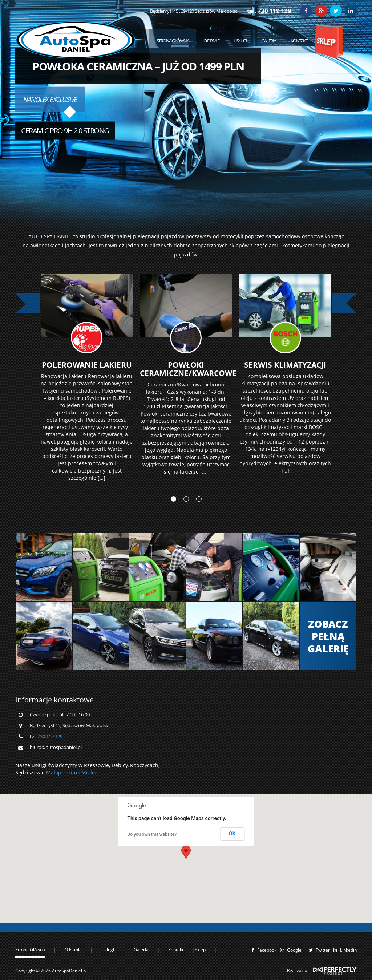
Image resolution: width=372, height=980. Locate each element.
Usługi (240, 41)
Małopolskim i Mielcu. (73, 838)
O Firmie (211, 41)
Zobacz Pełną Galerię (328, 701)
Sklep (329, 39)
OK (232, 899)
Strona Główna (173, 41)
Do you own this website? (152, 899)
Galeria (269, 41)
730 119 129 (50, 801)
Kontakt (299, 41)
